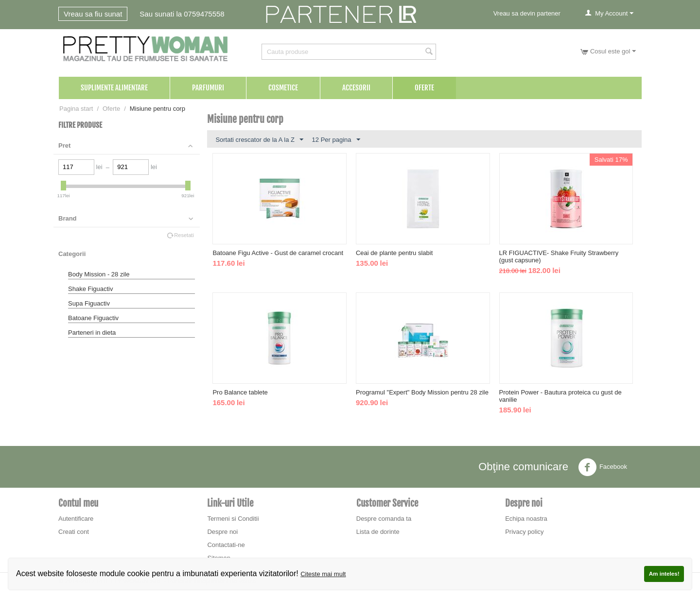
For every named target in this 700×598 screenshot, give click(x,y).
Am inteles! (664, 573)
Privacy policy (524, 532)
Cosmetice (283, 88)
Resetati (184, 235)
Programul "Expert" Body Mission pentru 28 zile (422, 392)
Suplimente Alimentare (114, 88)
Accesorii (356, 88)
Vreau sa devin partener (527, 13)
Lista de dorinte (378, 532)
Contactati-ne (226, 545)
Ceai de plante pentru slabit (394, 253)
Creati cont (74, 532)
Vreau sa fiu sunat (93, 14)
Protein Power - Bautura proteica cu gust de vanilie (560, 396)
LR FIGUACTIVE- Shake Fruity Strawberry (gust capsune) (559, 256)
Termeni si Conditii (233, 519)
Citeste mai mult (323, 574)
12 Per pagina (336, 140)
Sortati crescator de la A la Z (259, 140)
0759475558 (204, 14)
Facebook (603, 467)
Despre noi (222, 532)
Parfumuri (208, 88)
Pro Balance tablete (240, 392)
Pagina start (76, 109)
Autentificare (76, 519)
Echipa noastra (526, 519)
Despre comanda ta (384, 519)
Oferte (424, 88)
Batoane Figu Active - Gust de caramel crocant (278, 253)
